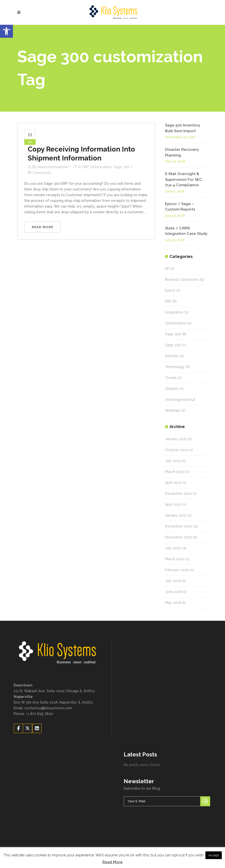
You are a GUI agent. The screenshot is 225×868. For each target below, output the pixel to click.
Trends (171, 378)
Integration (174, 312)
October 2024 (177, 450)
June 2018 (174, 592)
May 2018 (173, 603)
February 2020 (177, 570)
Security (172, 356)
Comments (42, 173)
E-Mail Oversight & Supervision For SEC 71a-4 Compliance (183, 179)
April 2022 (173, 483)
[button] (6, 31)
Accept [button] (214, 855)
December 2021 (178, 494)
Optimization (101, 167)
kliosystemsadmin (53, 167)
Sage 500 (173, 345)
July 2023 (173, 461)
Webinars (173, 410)
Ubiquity (172, 389)
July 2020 (173, 548)
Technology (175, 367)
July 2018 (173, 581)
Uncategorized (178, 400)
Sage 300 (122, 167)
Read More (112, 862)
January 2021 (176, 515)
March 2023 (175, 472)
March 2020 (175, 559)
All (167, 269)
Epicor (170, 290)
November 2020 (179, 537)
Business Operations (182, 279)
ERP (85, 167)
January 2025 (176, 439)
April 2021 (173, 504)
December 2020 (179, 526)
